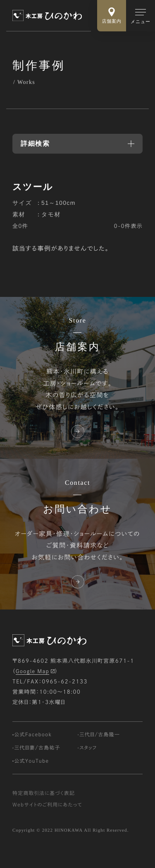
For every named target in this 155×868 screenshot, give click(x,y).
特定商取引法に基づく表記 (44, 804)
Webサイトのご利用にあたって (47, 816)
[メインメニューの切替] (141, 16)
